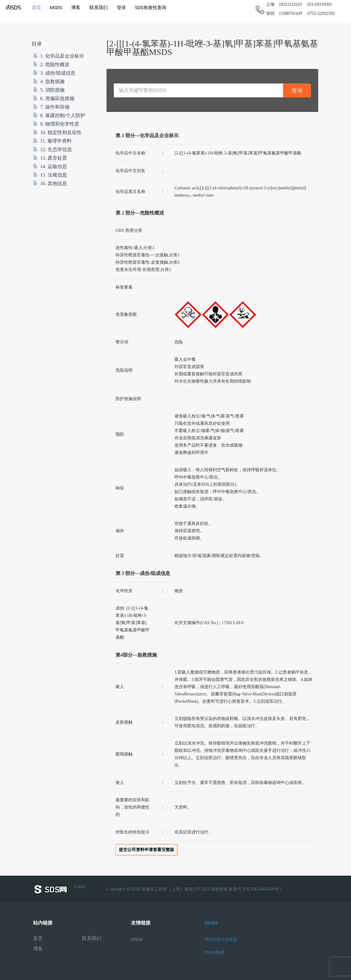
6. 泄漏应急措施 (54, 98)
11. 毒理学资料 (52, 141)
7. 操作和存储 (51, 107)
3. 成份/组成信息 (54, 73)
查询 (297, 91)
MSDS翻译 (214, 953)
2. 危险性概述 (51, 64)
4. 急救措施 (49, 81)
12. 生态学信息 (52, 149)
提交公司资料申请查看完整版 (147, 850)
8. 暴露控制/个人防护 (59, 115)
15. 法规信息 (50, 175)
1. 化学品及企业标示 (59, 56)
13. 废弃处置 (50, 158)
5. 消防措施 (49, 90)
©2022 (59, 889)
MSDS (56, 7)
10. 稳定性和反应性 (57, 132)
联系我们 (99, 7)
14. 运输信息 (50, 166)
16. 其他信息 (50, 183)
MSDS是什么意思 (221, 939)
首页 (36, 7)
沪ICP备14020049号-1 (262, 889)
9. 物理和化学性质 (56, 124)
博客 (76, 7)
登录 (121, 7)
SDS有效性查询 (151, 7)
